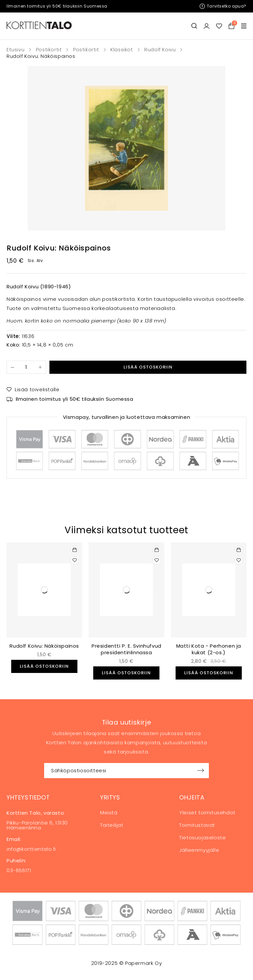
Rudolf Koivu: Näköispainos (44, 646)
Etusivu (15, 50)
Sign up (201, 771)
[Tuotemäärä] (26, 367)
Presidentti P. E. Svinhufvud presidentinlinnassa (126, 649)
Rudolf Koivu (160, 50)
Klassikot (122, 50)
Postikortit (49, 50)
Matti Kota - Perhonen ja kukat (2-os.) (209, 649)
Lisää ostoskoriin (148, 367)
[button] (74, 550)
